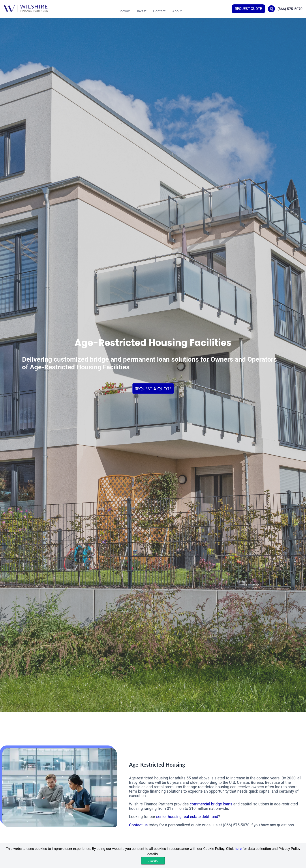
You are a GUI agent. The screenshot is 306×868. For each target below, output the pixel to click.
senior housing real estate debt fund (187, 817)
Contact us (138, 825)
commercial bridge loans (211, 804)
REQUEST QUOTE (248, 9)
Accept (153, 861)
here (238, 849)
